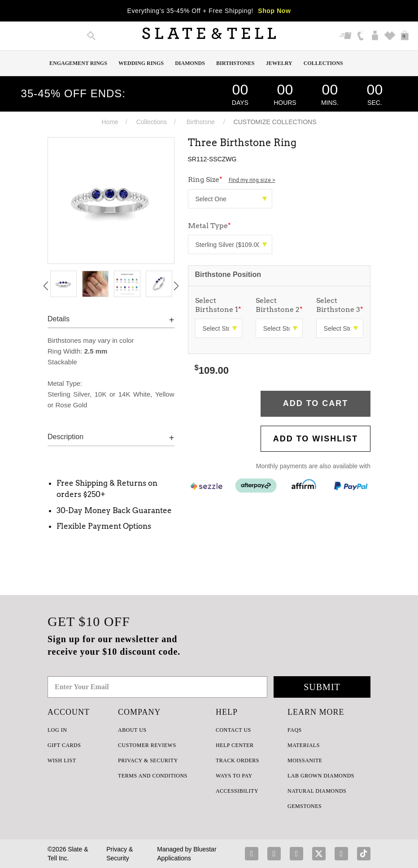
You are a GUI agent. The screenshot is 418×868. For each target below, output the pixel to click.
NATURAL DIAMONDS (317, 791)
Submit (322, 687)
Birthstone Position (228, 274)
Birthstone (201, 122)
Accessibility (237, 791)
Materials (304, 745)
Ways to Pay (234, 776)
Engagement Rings (78, 63)
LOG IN (57, 730)
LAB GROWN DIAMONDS (321, 776)
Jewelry (279, 63)
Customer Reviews (147, 745)
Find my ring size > (252, 180)
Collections (323, 63)
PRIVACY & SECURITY (148, 760)
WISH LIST (62, 760)
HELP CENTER (235, 745)
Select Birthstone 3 (340, 305)
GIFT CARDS (64, 745)
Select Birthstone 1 (218, 305)
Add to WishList (316, 439)
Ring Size (232, 179)
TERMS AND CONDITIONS (153, 776)
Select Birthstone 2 (279, 305)
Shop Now (274, 11)
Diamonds (190, 63)
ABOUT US (132, 730)
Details (59, 319)
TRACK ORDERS (237, 760)
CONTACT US (233, 730)
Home (110, 122)
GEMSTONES (305, 806)
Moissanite (305, 760)
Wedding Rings (141, 63)
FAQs (295, 730)
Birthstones (235, 63)
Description (65, 437)
